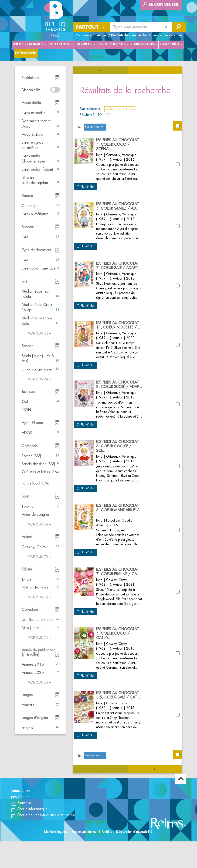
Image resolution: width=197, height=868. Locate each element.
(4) (40, 597)
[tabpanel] (98, 434)
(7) (40, 557)
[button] (40, 113)
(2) (40, 682)
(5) (40, 333)
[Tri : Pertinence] (95, 127)
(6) (40, 379)
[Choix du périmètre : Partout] (91, 27)
